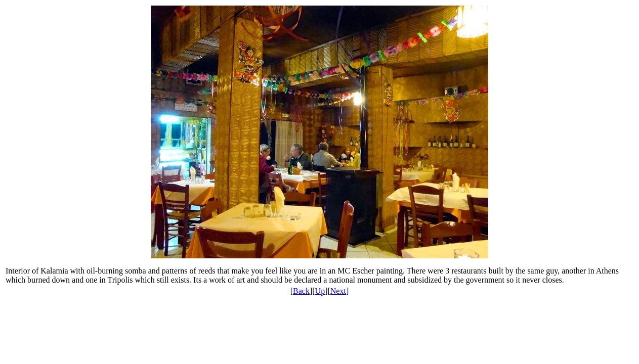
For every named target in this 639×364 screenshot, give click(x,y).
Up (320, 291)
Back (301, 291)
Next (338, 291)
